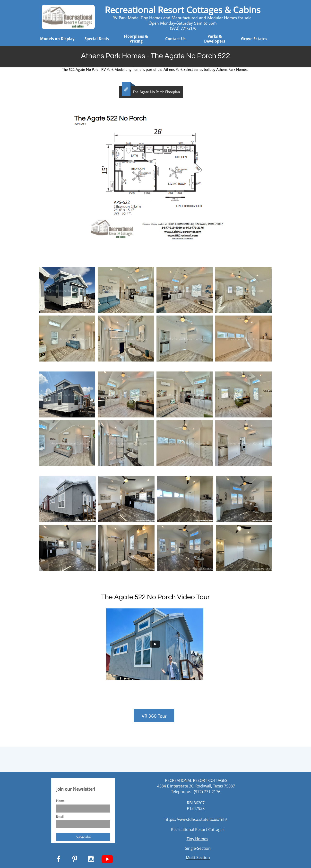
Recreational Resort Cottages (198, 830)
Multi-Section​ (198, 858)
